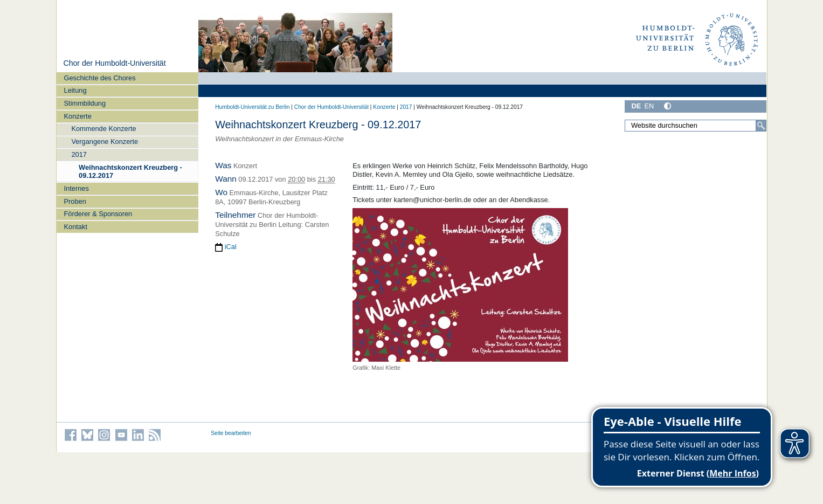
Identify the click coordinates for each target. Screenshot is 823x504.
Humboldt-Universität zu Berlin (252, 107)
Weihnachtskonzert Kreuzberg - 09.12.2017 (130, 171)
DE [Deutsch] (637, 106)
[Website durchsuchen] (696, 126)
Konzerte (78, 116)
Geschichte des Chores (100, 78)
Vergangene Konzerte (105, 141)
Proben (75, 201)
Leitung (75, 90)
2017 (79, 154)
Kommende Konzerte (103, 129)
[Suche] (761, 126)
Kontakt (76, 227)
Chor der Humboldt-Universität (114, 63)
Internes (77, 188)
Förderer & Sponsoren (98, 214)
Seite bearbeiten (231, 433)
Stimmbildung (85, 103)
